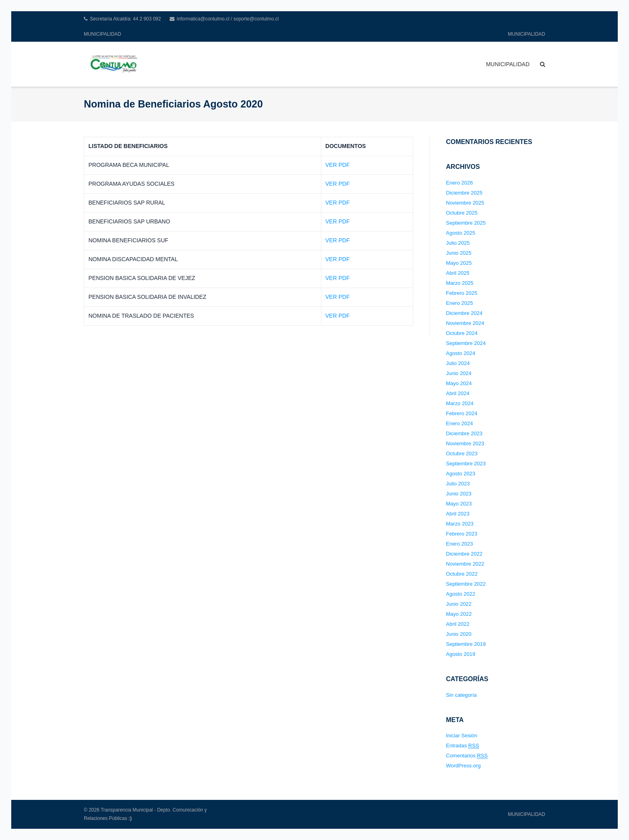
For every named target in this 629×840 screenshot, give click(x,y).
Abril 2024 (458, 393)
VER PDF (338, 165)
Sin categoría (462, 695)
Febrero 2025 (462, 293)
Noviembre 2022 (465, 564)
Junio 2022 (459, 604)
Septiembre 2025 (466, 223)
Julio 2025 (458, 243)
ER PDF (339, 240)
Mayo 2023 (459, 504)
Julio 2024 (458, 363)
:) (130, 818)
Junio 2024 (459, 373)
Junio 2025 (459, 253)
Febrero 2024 (462, 413)
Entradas (463, 746)
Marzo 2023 (460, 524)
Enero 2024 (460, 423)
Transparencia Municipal (127, 810)
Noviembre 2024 (465, 323)
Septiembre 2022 (466, 584)
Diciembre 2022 (464, 554)
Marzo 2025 (460, 283)
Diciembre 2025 (464, 193)
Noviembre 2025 (465, 203)
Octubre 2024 (462, 333)
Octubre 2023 (462, 453)
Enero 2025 (460, 303)
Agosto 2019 (461, 654)
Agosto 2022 (461, 594)
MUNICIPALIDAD (102, 34)
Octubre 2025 (462, 213)
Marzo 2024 (460, 403)
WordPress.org (463, 766)
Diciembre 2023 (464, 433)
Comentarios (467, 756)
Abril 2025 (458, 273)
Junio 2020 (459, 634)
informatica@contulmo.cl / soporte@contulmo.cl (228, 19)
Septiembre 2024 (466, 343)
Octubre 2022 (462, 574)
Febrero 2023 (462, 534)
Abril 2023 (458, 514)
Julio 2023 (458, 484)
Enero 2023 (460, 544)
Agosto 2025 (461, 233)
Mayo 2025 (459, 263)
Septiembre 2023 (466, 464)
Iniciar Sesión (462, 736)
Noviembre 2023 (465, 443)
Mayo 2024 (459, 383)
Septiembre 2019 (466, 644)
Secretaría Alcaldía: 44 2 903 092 (125, 19)
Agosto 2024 (461, 353)
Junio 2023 (459, 494)
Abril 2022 (458, 624)
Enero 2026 (460, 183)
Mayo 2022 (459, 614)
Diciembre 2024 (464, 313)
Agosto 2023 (461, 474)
